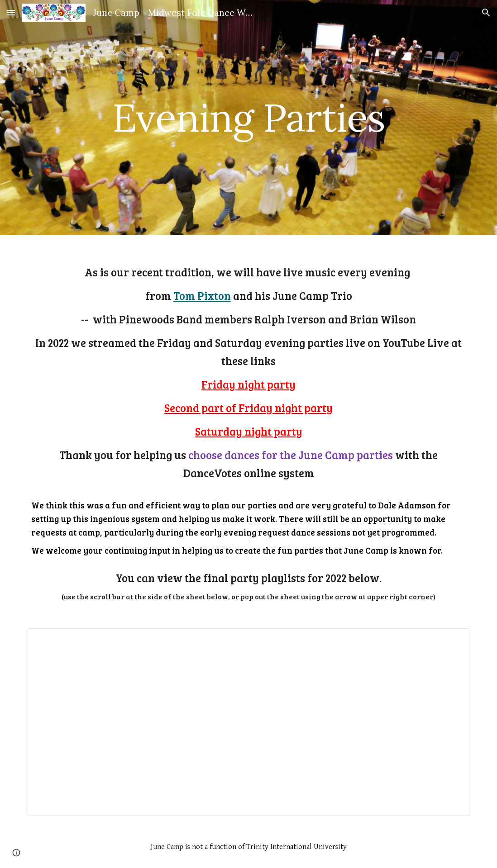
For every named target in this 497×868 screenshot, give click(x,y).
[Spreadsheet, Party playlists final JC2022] (249, 722)
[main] (249, 117)
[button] (11, 12)
